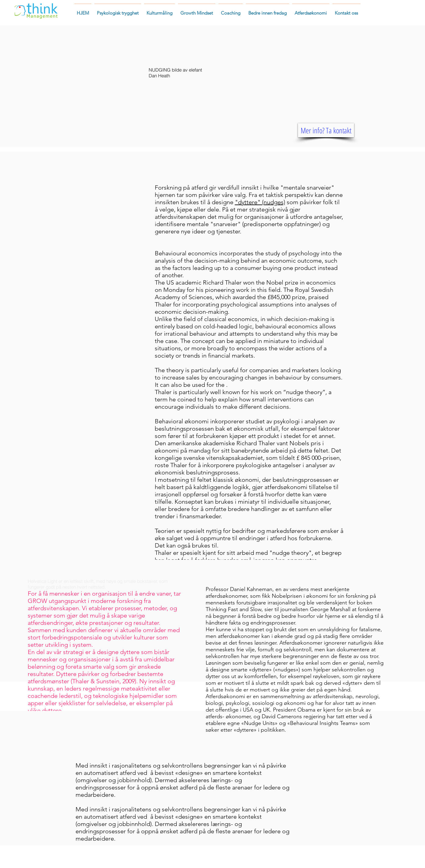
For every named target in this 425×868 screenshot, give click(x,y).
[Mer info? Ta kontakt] (326, 130)
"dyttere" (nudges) (260, 202)
